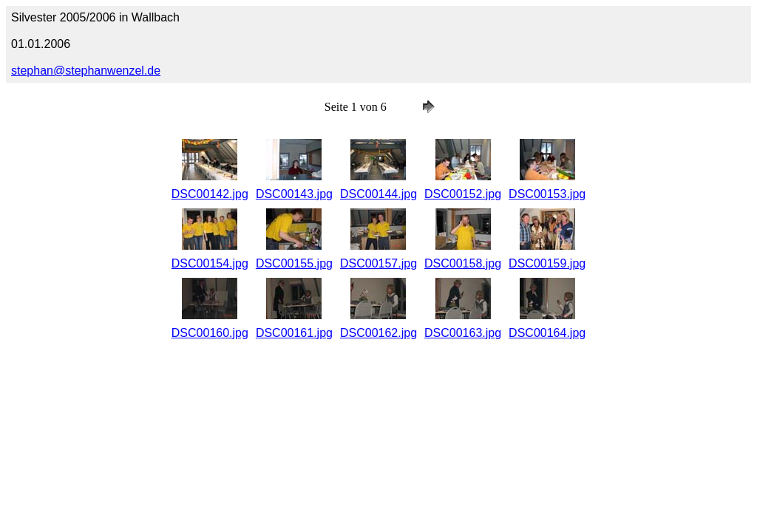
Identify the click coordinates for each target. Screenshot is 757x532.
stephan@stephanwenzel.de (86, 71)
